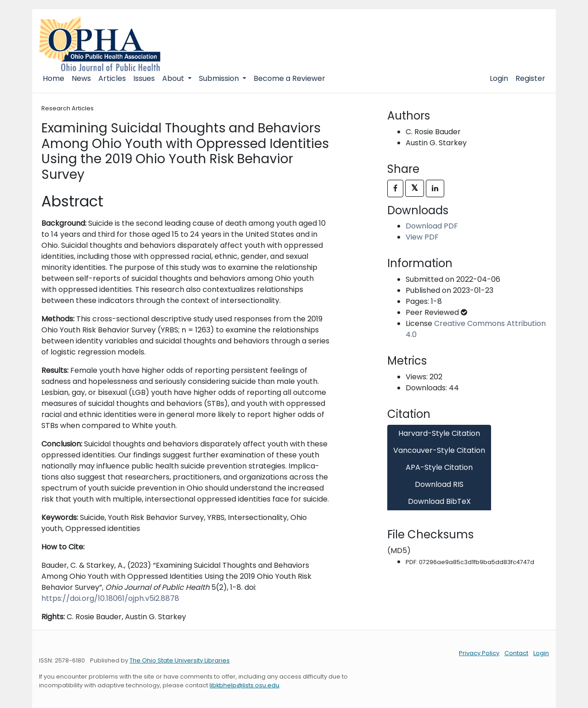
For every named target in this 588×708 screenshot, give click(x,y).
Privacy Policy (479, 653)
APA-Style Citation (439, 467)
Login (499, 78)
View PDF (422, 237)
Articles (112, 78)
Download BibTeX (439, 501)
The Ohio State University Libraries (180, 660)
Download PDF (432, 226)
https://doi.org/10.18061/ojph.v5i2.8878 (110, 598)
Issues (144, 78)
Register (530, 78)
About (174, 78)
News (81, 78)
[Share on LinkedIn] (435, 188)
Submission (220, 78)
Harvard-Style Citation (439, 433)
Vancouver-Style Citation (439, 450)
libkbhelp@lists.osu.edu (244, 685)
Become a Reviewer (289, 78)
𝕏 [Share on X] (415, 188)
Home (54, 78)
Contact (516, 653)
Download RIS (439, 484)
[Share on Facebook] (395, 188)
